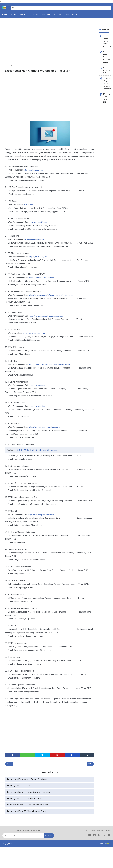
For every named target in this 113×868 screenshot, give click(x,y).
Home (5, 14)
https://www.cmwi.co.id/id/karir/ (43, 278)
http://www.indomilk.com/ (34, 239)
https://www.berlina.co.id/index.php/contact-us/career (52, 364)
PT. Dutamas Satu (107, 75)
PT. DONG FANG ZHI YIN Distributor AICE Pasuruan (37, 450)
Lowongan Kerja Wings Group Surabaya (27, 780)
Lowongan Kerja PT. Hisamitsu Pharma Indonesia (108, 60)
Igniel (109, 846)
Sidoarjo (26, 14)
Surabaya (38, 14)
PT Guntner (28, 205)
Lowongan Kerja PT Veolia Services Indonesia (108, 89)
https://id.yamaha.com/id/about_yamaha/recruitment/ (52, 295)
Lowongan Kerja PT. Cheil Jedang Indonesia (29, 793)
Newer (10, 765)
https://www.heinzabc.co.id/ (35, 333)
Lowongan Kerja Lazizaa (19, 787)
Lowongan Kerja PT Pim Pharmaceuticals (28, 807)
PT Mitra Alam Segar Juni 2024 (108, 106)
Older (90, 765)
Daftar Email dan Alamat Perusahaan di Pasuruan (108, 42)
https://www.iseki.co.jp (39, 406)
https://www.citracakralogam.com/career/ (47, 316)
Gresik (15, 14)
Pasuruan (51, 14)
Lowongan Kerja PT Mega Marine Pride (27, 814)
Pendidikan (78, 14)
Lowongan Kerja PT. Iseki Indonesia (25, 800)
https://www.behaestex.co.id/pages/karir (47, 427)
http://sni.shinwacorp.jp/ (34, 170)
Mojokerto (64, 14)
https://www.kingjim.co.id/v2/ (42, 385)
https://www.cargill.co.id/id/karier (42, 515)
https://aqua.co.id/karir (39, 257)
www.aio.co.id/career (40, 222)
